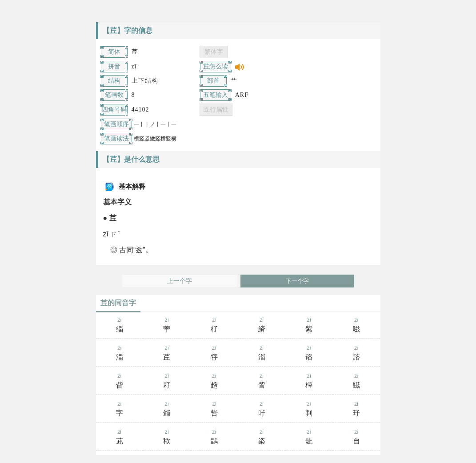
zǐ (214, 326)
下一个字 (297, 281)
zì (167, 326)
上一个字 (180, 281)
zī (120, 326)
